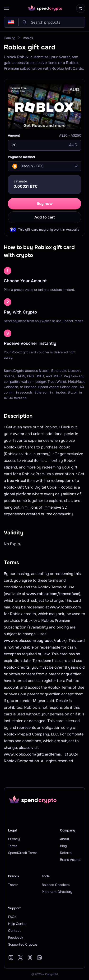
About (65, 839)
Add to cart (45, 217)
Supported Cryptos (23, 944)
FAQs (12, 917)
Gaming (9, 38)
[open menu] (7, 8)
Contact (14, 931)
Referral (66, 853)
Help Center (17, 924)
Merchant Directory (57, 892)
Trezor (13, 885)
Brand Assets (70, 860)
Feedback (16, 937)
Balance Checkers (56, 885)
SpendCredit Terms (23, 853)
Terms (13, 846)
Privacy (14, 839)
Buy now (45, 204)
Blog (63, 846)
